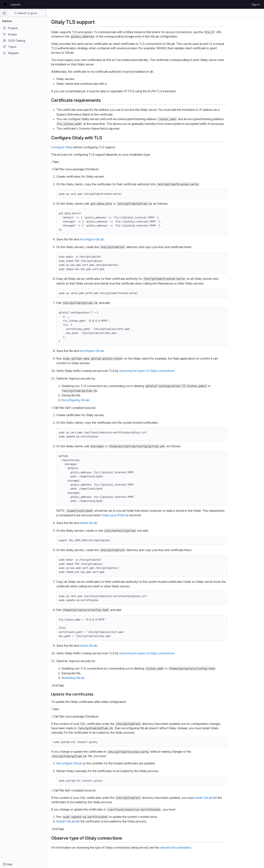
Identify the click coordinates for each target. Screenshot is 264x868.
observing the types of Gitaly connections (163, 371)
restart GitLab (105, 523)
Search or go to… (26, 13)
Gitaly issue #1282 (130, 515)
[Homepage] (5, 4)
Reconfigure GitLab (86, 763)
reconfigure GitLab (108, 239)
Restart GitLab (82, 821)
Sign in (256, 4)
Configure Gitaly (78, 147)
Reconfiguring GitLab (92, 400)
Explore (16, 4)
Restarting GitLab (89, 678)
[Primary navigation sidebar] (4, 13)
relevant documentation (192, 847)
